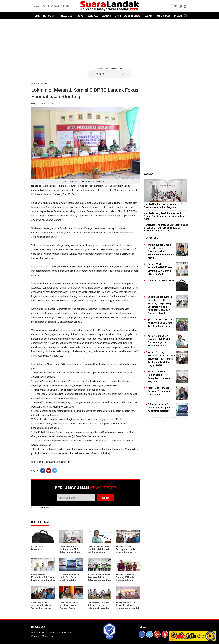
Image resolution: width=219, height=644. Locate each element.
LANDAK (106, 16)
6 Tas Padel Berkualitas (37, 548)
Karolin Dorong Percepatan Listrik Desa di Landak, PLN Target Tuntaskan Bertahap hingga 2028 (128, 552)
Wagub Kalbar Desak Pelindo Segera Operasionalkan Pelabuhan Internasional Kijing (161, 251)
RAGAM (148, 16)
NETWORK (49, 16)
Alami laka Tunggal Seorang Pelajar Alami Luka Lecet (160, 391)
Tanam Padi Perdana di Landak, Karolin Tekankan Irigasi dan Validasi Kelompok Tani (99, 608)
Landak (44, 84)
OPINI (118, 16)
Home (34, 84)
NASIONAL (92, 16)
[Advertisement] (110, 43)
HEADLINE (67, 16)
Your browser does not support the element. (110, 74)
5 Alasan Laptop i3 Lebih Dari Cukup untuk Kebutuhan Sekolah (69, 579)
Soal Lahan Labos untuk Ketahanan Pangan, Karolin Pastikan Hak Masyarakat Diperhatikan (69, 609)
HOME (36, 16)
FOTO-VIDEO (163, 16)
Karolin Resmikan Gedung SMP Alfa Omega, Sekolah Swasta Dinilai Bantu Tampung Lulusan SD (127, 580)
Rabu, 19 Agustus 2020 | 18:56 (43, 104)
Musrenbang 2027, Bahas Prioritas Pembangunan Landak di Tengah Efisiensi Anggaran (128, 608)
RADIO (79, 16)
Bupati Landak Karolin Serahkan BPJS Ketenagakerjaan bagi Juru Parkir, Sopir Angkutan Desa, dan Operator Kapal (99, 581)
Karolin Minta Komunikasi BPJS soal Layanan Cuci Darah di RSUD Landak (43, 579)
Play (210, 636)
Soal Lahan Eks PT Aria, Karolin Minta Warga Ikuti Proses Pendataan (41, 607)
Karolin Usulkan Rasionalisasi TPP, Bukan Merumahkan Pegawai (70, 551)
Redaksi (36, 633)
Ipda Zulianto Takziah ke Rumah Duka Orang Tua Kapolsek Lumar (160, 323)
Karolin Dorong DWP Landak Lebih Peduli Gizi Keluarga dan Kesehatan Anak (98, 551)
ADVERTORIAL (132, 16)
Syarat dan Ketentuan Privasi (57, 633)
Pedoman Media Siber (43, 636)
